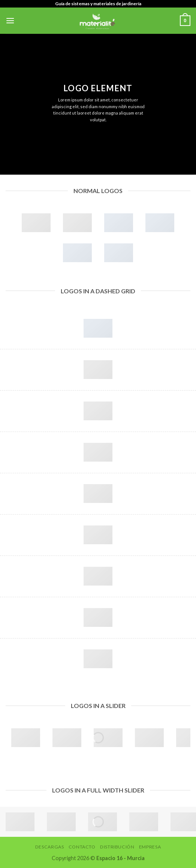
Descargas (50, 847)
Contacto (82, 847)
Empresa (150, 847)
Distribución (117, 847)
